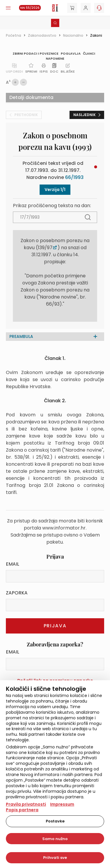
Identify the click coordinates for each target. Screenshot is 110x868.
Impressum (62, 804)
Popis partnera (22, 810)
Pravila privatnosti (26, 804)
